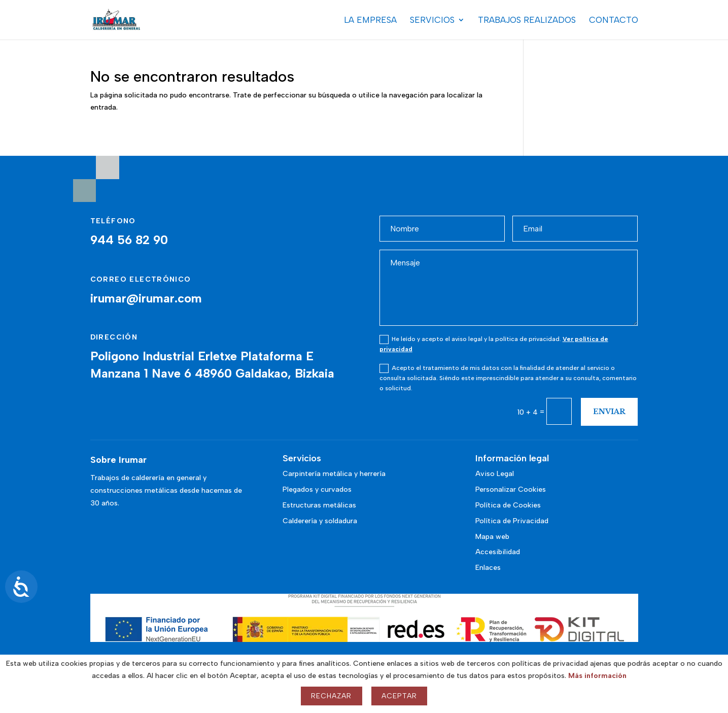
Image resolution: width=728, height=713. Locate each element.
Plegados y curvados (317, 489)
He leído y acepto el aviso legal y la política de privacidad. (494, 344)
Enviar (609, 412)
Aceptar (399, 696)
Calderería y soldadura (320, 521)
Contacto (614, 21)
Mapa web (492, 537)
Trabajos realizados (527, 21)
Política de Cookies (508, 505)
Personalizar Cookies (511, 489)
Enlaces (488, 568)
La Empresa (370, 21)
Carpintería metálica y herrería (334, 474)
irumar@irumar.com (146, 298)
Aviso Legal (495, 474)
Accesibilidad (498, 552)
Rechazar (331, 696)
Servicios (432, 21)
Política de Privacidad (512, 521)
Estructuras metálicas (319, 505)
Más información (597, 676)
